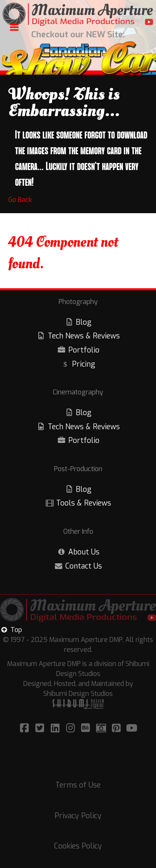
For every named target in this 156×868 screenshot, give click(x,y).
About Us (84, 552)
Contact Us (84, 566)
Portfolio (84, 350)
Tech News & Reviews (84, 336)
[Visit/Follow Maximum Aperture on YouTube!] (132, 728)
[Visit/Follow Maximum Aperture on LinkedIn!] (56, 728)
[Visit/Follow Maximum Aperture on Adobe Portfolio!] (102, 728)
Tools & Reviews (84, 503)
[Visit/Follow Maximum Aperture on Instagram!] (72, 728)
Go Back (20, 200)
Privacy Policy (78, 816)
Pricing (84, 364)
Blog (84, 322)
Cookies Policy (78, 846)
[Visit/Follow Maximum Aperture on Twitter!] (41, 728)
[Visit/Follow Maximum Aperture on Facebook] (26, 728)
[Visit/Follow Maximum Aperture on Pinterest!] (118, 728)
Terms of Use (78, 785)
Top (11, 630)
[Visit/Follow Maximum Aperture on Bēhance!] (87, 728)
